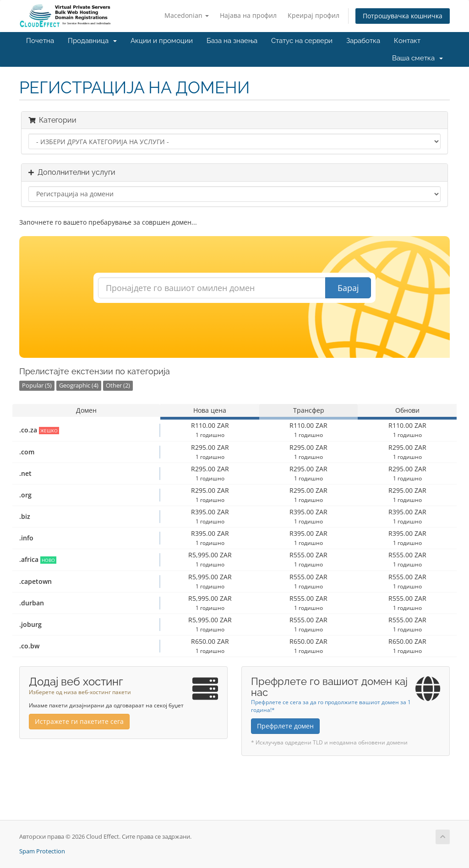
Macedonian (187, 15)
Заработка (363, 41)
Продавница (92, 41)
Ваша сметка (417, 58)
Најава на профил (248, 15)
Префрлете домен (285, 726)
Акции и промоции (162, 41)
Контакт (407, 41)
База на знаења (232, 41)
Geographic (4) (79, 385)
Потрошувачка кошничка (403, 16)
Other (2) (118, 385)
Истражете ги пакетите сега (79, 721)
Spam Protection (42, 851)
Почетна (40, 41)
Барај (348, 288)
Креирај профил (314, 15)
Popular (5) (37, 385)
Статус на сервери (302, 41)
